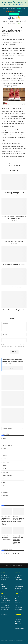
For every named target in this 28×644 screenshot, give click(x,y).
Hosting (5, 459)
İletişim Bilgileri (18, 623)
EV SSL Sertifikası (4, 599)
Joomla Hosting (18, 588)
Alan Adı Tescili (4, 576)
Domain (5, 21)
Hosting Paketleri (18, 576)
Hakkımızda (17, 618)
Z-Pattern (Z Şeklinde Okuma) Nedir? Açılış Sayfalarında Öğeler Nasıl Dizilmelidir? (18, 540)
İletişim (23, 9)
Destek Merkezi (12, 9)
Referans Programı (11, 11)
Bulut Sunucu (18, 600)
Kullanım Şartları (18, 620)
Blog (4, 9)
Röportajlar (5, 479)
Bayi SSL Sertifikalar (5, 609)
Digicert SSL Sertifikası (5, 608)
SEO (7, 9)
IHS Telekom (10, 640)
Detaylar (22, 5)
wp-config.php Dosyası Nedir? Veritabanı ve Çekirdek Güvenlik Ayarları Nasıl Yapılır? (7, 521)
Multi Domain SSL (4, 613)
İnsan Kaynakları (18, 627)
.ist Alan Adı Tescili (5, 583)
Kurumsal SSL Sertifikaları (6, 602)
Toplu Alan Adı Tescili (5, 578)
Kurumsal (5, 465)
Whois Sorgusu (4, 588)
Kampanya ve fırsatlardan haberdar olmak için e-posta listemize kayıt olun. (13, 360)
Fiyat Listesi (3, 586)
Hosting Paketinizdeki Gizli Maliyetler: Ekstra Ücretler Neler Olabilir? (19, 520)
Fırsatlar (19, 9)
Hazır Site (17, 21)
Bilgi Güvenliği (6, 442)
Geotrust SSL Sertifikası (5, 606)
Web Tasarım (6, 492)
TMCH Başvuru (4, 585)
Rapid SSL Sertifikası (5, 604)
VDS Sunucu (17, 581)
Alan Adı (5, 439)
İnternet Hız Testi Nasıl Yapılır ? (14, 287)
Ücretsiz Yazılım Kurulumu (20, 592)
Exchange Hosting (18, 609)
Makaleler (5, 469)
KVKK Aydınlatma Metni (19, 629)
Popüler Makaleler (7, 475)
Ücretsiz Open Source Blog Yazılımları (14, 310)
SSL (4, 486)
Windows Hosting (18, 579)
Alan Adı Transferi (4, 579)
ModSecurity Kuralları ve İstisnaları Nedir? (6, 538)
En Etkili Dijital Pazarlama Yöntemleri (14, 264)
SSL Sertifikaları (4, 597)
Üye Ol (20, 11)
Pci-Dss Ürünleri (4, 615)
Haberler (5, 455)
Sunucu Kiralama (18, 597)
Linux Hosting (18, 578)
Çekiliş (4, 449)
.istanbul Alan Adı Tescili (6, 581)
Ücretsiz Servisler (4, 590)
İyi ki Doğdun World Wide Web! (14, 241)
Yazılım (4, 499)
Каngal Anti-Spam (18, 608)
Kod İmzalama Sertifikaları (6, 611)
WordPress (5, 496)
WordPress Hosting (19, 586)
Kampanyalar (6, 462)
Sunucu (5, 489)
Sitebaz (16, 606)
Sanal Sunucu (18, 602)
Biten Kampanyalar (7, 445)
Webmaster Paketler (19, 583)
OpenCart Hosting (18, 590)
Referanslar (17, 625)
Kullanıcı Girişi (14, 14)
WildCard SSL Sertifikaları (6, 600)
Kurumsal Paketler (18, 585)
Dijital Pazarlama (7, 452)
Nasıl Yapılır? (6, 472)
